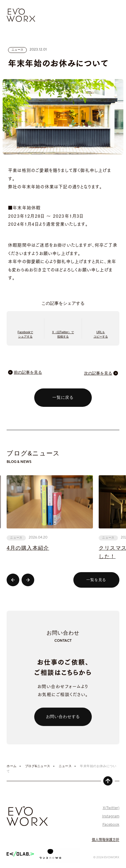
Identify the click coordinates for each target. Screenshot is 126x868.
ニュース (65, 766)
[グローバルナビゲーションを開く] (63, 856)
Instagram (111, 816)
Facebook (111, 825)
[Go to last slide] (13, 580)
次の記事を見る (98, 373)
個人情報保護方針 (106, 839)
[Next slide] (28, 580)
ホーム (12, 766)
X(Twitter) (111, 808)
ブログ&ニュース (38, 766)
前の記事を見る (28, 372)
